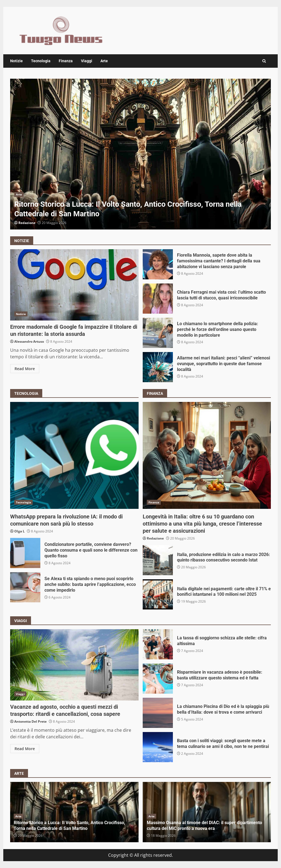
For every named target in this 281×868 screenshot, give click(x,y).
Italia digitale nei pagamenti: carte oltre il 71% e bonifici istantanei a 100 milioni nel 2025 (158, 594)
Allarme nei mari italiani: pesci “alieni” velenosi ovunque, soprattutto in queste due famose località (158, 367)
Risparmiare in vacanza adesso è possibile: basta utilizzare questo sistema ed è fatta (158, 679)
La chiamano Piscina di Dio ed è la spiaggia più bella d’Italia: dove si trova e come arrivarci (158, 713)
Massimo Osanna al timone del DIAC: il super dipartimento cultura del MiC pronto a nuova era (204, 826)
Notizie (16, 61)
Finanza (66, 61)
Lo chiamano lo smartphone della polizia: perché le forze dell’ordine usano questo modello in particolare (158, 333)
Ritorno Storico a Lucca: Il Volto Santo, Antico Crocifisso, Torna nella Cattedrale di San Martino (140, 154)
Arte (104, 61)
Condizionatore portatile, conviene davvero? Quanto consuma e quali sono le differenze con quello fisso (25, 553)
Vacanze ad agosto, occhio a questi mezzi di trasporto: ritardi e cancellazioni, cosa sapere (74, 665)
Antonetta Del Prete (30, 721)
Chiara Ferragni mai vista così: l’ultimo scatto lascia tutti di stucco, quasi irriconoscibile (158, 299)
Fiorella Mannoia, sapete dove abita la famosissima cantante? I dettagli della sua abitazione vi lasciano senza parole (158, 264)
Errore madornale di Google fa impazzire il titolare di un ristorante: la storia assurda (74, 285)
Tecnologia (41, 61)
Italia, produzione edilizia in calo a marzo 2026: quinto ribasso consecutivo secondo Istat (158, 560)
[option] (140, 154)
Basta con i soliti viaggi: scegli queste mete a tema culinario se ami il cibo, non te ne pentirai (158, 747)
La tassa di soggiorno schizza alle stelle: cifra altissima (158, 644)
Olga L (19, 531)
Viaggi (87, 61)
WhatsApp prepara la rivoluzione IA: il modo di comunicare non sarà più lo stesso (74, 455)
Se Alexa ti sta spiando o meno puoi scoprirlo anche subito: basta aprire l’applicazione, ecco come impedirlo (25, 587)
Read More (25, 369)
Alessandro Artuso (29, 341)
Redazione (27, 223)
